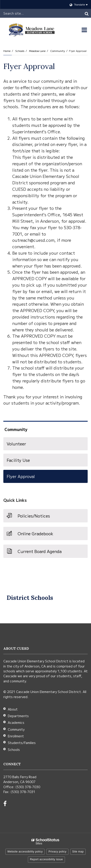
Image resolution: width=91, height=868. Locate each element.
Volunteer (16, 444)
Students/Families (22, 743)
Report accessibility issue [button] (46, 859)
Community (58, 51)
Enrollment (16, 736)
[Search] (87, 13)
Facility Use (18, 460)
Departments (18, 716)
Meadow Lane (37, 51)
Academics (16, 722)
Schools (20, 51)
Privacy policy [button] (57, 852)
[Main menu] (84, 30)
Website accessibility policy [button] (25, 852)
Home (7, 51)
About (13, 709)
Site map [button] (78, 852)
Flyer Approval (21, 476)
